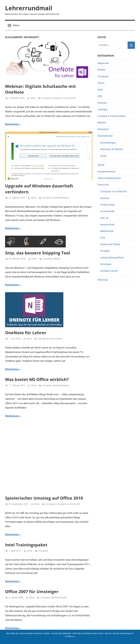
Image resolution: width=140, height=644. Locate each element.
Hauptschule (107, 224)
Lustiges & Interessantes (50, 339)
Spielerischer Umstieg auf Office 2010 (44, 498)
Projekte (105, 251)
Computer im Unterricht (64, 98)
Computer (46, 98)
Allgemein (103, 63)
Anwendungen (108, 143)
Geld (100, 90)
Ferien (101, 83)
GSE (100, 96)
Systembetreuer (61, 198)
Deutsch (105, 198)
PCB (103, 238)
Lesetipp (102, 109)
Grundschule (107, 211)
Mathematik (107, 231)
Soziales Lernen (109, 271)
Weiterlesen (12, 124)
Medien (57, 259)
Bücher (102, 70)
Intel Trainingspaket (26, 545)
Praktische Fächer (110, 244)
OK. (71, 640)
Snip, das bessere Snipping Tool (38, 253)
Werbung (103, 280)
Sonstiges (106, 264)
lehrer (33, 98)
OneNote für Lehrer (26, 333)
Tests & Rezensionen (109, 178)
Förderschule (108, 205)
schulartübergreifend (112, 258)
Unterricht (103, 185)
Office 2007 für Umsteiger (32, 591)
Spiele (101, 165)
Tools (103, 156)
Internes (102, 103)
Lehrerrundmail (29, 8)
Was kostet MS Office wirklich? (37, 379)
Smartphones (105, 136)
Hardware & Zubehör (112, 149)
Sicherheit (103, 129)
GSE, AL (105, 218)
